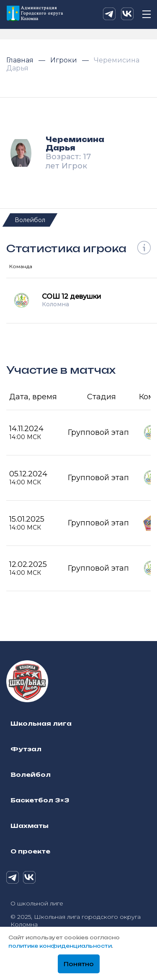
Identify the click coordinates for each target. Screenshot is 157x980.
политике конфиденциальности (60, 946)
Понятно (79, 964)
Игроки (64, 60)
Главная (21, 60)
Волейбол (30, 220)
